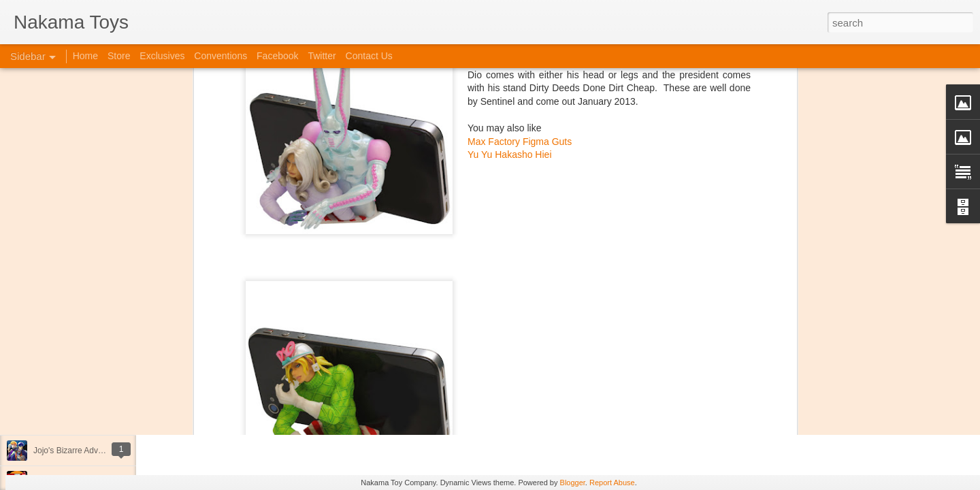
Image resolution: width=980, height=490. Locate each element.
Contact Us (369, 56)
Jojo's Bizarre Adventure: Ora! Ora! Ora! (105, 451)
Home (85, 56)
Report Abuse (612, 483)
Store (119, 56)
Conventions (220, 56)
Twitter (322, 56)
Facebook (277, 56)
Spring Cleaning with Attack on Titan (99, 359)
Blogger (573, 483)
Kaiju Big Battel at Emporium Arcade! (100, 420)
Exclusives (162, 56)
